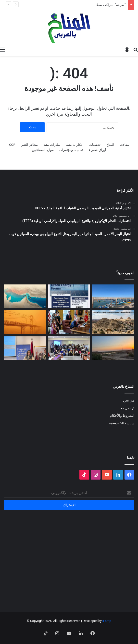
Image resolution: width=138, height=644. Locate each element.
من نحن (129, 400)
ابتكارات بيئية (75, 145)
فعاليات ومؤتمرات (71, 150)
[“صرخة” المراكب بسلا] (113, 296)
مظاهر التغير (29, 145)
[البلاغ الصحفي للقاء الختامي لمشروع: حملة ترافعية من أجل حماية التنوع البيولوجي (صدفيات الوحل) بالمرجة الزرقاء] (69, 348)
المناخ (110, 145)
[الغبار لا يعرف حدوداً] (25, 322)
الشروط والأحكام (122, 416)
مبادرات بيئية (52, 145)
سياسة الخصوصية (122, 423)
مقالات (124, 145)
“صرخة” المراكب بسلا (111, 5)
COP (12, 145)
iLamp (107, 621)
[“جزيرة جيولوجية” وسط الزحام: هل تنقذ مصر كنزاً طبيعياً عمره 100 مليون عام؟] (113, 322)
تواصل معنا (126, 408)
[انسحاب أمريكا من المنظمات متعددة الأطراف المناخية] (69, 322)
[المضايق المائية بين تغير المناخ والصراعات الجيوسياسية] (25, 296)
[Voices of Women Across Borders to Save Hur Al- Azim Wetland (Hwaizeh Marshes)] (113, 348)
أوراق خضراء (97, 150)
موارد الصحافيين (43, 150)
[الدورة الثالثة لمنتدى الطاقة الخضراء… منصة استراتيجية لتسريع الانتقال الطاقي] (69, 296)
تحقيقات (95, 145)
